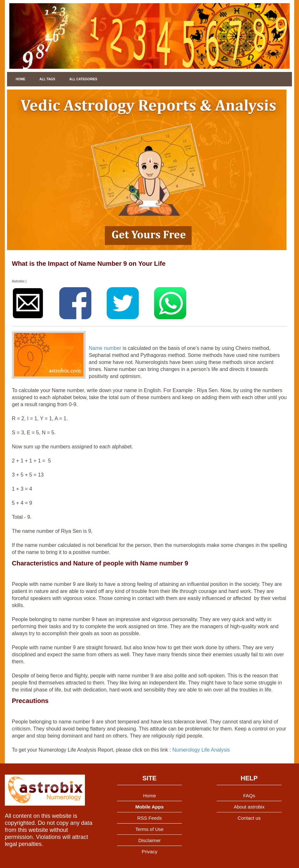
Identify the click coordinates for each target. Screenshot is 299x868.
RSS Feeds (149, 818)
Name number (105, 348)
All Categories (83, 79)
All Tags (47, 79)
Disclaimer (149, 840)
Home (21, 79)
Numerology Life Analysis (201, 750)
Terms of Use (149, 829)
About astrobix (249, 807)
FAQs (249, 796)
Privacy (149, 852)
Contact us (249, 818)
